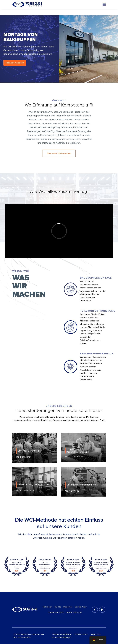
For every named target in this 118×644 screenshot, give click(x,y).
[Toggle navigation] (104, 4)
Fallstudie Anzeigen (15, 63)
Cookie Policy (81, 607)
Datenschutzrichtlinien (62, 634)
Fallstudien (48, 607)
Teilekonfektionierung (98, 311)
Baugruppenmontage (96, 278)
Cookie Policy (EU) (56, 612)
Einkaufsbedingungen (62, 637)
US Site (58, 607)
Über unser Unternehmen (59, 153)
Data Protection (81, 634)
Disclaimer (68, 607)
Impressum (96, 634)
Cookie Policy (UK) (74, 612)
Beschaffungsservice (97, 354)
